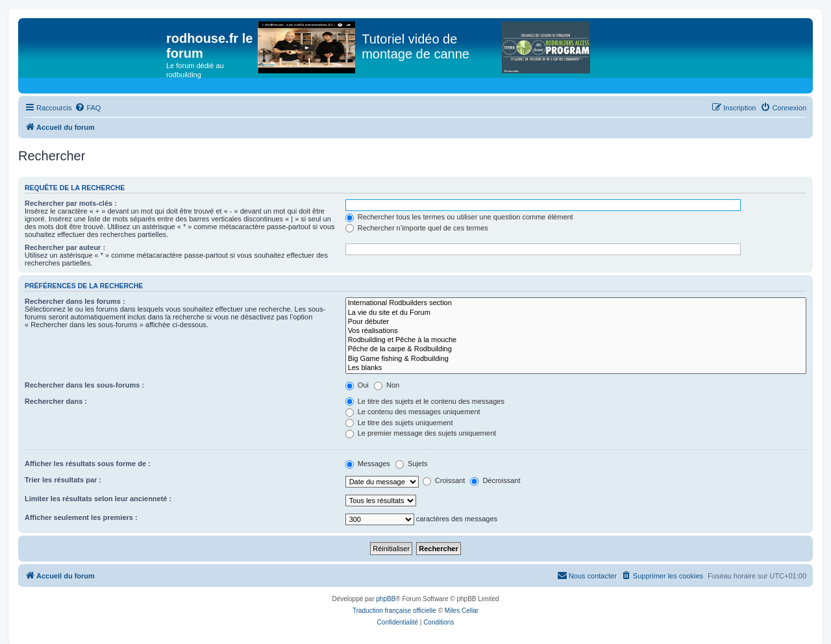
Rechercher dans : (56, 401)
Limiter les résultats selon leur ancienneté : (98, 499)
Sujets (412, 464)
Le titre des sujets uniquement (399, 423)
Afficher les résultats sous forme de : (88, 464)
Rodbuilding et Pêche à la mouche (576, 340)
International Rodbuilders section (576, 303)
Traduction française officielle (394, 611)
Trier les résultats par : (63, 480)
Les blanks (576, 368)
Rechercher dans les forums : (75, 301)
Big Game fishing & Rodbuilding (576, 359)
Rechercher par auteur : (65, 247)
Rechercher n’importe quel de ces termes (417, 228)
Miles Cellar (462, 611)
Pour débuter (576, 322)
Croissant (444, 480)
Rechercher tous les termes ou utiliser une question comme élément (459, 217)
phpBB (386, 599)
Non (387, 385)
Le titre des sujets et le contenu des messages (425, 401)
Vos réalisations (576, 331)
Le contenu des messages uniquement (413, 412)
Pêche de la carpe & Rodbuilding (576, 349)
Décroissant (495, 480)
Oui (357, 385)
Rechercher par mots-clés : (71, 203)
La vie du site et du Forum (576, 313)
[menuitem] (88, 108)
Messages (368, 464)
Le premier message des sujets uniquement (421, 433)
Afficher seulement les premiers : (81, 517)
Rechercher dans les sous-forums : (84, 385)
